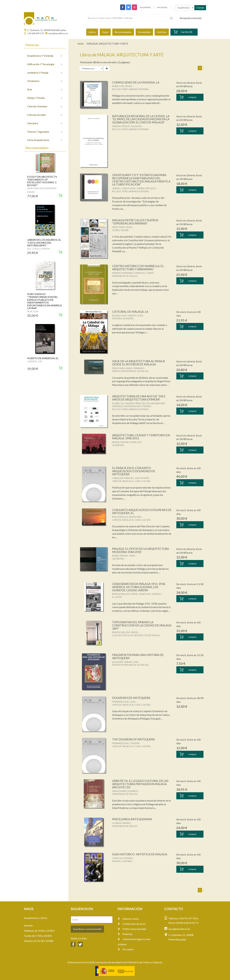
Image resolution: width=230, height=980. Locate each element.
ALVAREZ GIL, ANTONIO (123, 403)
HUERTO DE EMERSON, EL (43, 358)
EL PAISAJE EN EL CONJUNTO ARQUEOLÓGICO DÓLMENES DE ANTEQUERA (134, 471)
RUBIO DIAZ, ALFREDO (150, 594)
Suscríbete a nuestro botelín (87, 929)
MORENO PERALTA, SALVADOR (127, 126)
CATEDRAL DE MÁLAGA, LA (130, 312)
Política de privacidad (132, 929)
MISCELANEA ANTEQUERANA (132, 819)
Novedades (144, 32)
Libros (92, 32)
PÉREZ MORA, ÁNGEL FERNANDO (128, 368)
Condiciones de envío (131, 924)
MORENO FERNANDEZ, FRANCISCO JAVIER (133, 273)
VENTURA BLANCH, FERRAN (137, 406)
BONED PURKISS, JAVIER (124, 556)
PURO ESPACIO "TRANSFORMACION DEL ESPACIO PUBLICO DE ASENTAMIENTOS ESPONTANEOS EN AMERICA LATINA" (44, 301)
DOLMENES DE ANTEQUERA (131, 698)
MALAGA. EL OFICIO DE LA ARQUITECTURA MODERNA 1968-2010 (141, 550)
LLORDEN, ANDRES (121, 823)
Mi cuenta (125, 949)
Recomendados (123, 32)
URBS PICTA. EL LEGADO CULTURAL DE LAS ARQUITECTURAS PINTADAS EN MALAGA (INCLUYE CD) (141, 784)
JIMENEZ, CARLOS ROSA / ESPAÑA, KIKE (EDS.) (134, 188)
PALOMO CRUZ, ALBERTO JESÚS (128, 316)
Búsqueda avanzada (191, 18)
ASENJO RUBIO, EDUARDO (125, 791)
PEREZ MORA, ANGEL (122, 227)
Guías (105, 32)
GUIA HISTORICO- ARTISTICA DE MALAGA (140, 854)
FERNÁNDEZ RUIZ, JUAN (124, 702)
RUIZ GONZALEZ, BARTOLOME (127, 517)
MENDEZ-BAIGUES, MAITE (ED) (127, 442)
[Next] (204, 68)
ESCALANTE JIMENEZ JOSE (125, 662)
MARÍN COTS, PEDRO (122, 86)
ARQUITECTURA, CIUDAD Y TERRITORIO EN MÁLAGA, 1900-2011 (142, 437)
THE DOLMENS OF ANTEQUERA (134, 739)
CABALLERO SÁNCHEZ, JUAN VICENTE (131, 478)
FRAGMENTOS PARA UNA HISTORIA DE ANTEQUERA (138, 656)
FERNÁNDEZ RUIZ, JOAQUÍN (126, 743)
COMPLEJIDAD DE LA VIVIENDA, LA (136, 82)
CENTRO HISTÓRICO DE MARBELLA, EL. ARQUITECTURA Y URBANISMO (139, 268)
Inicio (81, 44)
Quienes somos (128, 919)
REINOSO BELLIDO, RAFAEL (125, 594)
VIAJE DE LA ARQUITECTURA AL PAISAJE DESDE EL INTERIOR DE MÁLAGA (139, 363)
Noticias (162, 32)
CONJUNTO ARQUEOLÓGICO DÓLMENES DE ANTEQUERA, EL (140, 511)
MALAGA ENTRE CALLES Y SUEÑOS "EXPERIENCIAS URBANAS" (135, 222)
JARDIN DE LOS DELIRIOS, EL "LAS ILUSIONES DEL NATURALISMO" (44, 242)
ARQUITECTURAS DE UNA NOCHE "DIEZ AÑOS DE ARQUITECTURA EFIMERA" (139, 398)
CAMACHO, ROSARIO (122, 858)
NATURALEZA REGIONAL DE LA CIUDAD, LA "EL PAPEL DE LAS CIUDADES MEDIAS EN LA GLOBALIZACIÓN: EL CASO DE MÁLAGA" (141, 119)
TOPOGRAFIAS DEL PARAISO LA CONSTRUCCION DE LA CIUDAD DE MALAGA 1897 (136, 625)
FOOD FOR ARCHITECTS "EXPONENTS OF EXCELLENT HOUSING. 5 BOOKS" (42, 181)
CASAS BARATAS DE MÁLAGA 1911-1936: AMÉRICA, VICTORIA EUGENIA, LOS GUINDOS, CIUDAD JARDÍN (139, 587)
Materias (125, 934)
